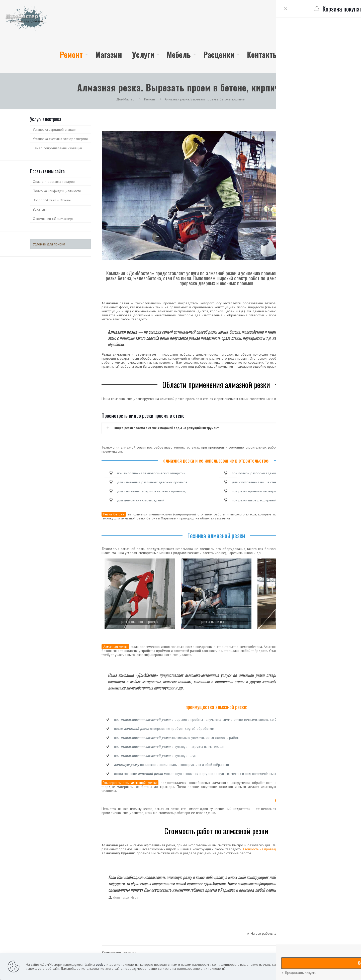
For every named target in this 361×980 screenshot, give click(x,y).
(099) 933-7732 (335, 36)
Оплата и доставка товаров (54, 182)
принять (342, 966)
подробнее (317, 966)
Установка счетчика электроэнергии (60, 139)
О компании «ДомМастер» (53, 219)
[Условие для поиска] (61, 244)
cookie (101, 964)
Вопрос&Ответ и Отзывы (52, 200)
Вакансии (40, 209)
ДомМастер (125, 99)
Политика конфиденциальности (57, 191)
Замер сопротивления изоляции (57, 148)
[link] (140, 594)
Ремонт (150, 99)
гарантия (299, 933)
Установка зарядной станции (55, 129)
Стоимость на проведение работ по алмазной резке (284, 849)
